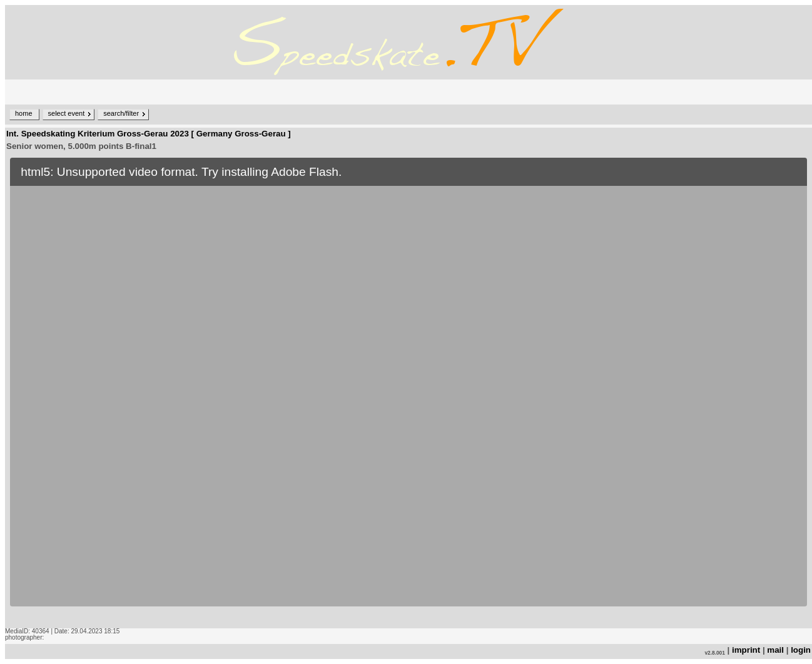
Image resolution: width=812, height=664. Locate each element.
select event (67, 113)
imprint (746, 650)
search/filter (121, 113)
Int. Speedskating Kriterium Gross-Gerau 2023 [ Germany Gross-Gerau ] (149, 134)
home (24, 113)
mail (775, 650)
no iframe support (409, 391)
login (801, 650)
